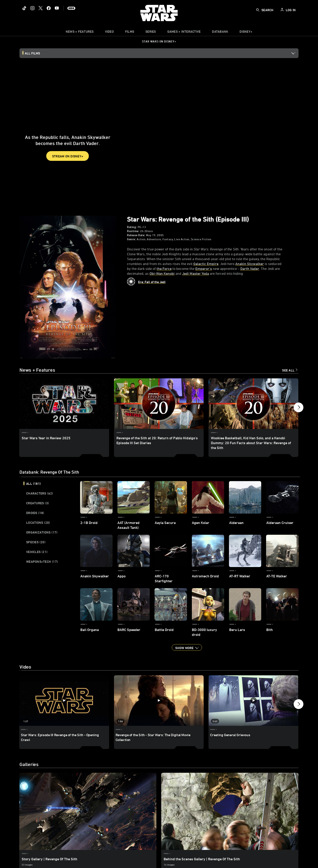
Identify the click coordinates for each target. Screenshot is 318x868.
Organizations (42, 532)
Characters (40, 493)
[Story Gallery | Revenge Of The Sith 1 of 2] (88, 811)
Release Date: (136, 235)
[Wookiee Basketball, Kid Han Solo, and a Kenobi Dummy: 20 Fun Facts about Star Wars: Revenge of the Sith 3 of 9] (253, 404)
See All (288, 370)
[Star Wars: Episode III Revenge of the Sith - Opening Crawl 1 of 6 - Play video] (64, 701)
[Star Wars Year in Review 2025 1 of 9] (64, 404)
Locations (38, 523)
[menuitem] (109, 32)
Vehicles (37, 552)
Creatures (38, 503)
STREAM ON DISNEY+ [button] (68, 156)
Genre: (131, 239)
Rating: (132, 227)
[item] (80, 32)
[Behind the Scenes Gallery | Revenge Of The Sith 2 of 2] (230, 811)
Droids (35, 513)
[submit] (258, 10)
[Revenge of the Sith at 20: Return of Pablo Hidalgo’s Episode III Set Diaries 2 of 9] (159, 404)
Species (36, 542)
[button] (299, 408)
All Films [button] (32, 53)
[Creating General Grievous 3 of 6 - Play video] (253, 701)
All (33, 484)
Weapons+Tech (42, 562)
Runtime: (133, 231)
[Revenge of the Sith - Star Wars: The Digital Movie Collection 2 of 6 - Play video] (159, 701)
